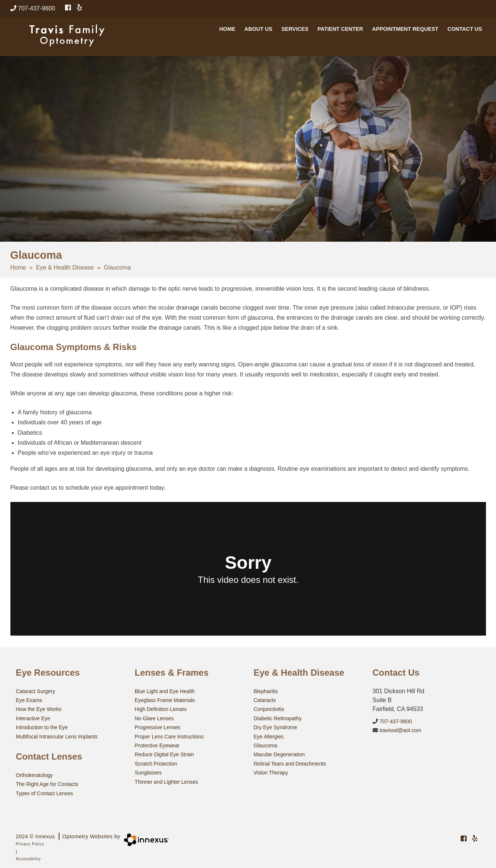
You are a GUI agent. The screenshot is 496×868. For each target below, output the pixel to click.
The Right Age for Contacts (47, 783)
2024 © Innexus (68, 835)
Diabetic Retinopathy (278, 718)
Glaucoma (266, 745)
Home (227, 33)
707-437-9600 (33, 8)
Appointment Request (405, 33)
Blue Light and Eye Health (165, 691)
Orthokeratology (35, 774)
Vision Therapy (271, 771)
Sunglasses (148, 771)
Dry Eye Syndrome (275, 727)
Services (295, 33)
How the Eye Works (39, 709)
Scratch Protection (156, 763)
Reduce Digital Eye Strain (165, 754)
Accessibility (28, 858)
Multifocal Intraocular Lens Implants (57, 736)
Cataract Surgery (36, 691)
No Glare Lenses (154, 718)
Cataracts (265, 700)
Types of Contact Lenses (45, 792)
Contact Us (465, 33)
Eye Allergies (269, 736)
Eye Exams (29, 700)
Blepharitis (266, 691)
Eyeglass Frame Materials (165, 700)
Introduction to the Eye (42, 727)
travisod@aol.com (397, 729)
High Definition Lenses (161, 709)
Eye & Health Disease (65, 267)
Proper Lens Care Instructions (169, 736)
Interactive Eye (33, 718)
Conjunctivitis (269, 709)
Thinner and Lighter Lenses (166, 780)
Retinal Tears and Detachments (290, 763)
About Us (258, 33)
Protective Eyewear (157, 745)
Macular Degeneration (279, 754)
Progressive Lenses (158, 727)
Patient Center (340, 33)
